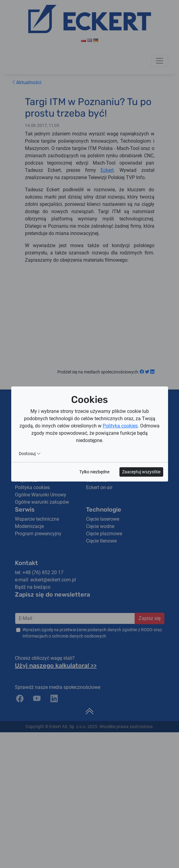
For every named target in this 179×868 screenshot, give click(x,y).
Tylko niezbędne (94, 472)
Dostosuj (30, 454)
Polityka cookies (120, 426)
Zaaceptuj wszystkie (141, 472)
